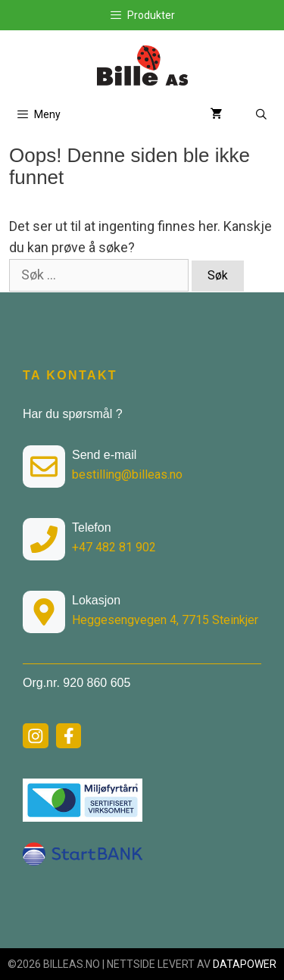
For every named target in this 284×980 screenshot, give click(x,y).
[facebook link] (69, 736)
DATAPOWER (245, 964)
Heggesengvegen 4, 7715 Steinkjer (165, 620)
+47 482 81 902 (114, 547)
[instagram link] (36, 736)
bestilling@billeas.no (127, 474)
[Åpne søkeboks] (261, 115)
